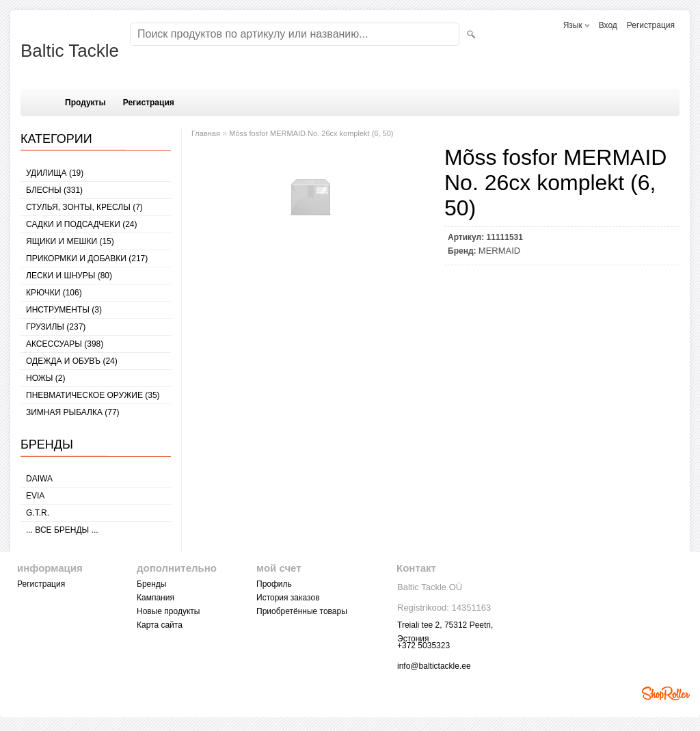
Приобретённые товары (302, 611)
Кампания (156, 598)
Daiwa (39, 479)
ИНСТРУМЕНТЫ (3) (64, 310)
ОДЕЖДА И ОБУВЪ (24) (72, 361)
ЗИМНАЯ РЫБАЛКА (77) (73, 412)
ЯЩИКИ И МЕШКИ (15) (70, 241)
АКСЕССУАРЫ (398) (65, 344)
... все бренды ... (62, 530)
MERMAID (499, 251)
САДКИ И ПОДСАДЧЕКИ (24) (81, 224)
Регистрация (651, 25)
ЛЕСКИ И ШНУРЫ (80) (69, 276)
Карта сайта (160, 625)
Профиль (274, 584)
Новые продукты (168, 611)
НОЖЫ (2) (45, 378)
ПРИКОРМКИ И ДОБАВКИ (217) (87, 258)
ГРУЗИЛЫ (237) (56, 327)
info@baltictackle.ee (434, 666)
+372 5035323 (423, 646)
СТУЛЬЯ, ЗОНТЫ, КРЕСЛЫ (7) (84, 207)
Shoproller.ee (666, 693)
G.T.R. (38, 513)
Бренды (151, 584)
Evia (35, 496)
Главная (206, 133)
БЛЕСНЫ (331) (54, 190)
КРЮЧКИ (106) (54, 293)
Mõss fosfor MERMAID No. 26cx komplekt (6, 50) (311, 133)
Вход (608, 25)
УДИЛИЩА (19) (55, 173)
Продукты (85, 103)
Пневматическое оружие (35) (93, 395)
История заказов (288, 598)
